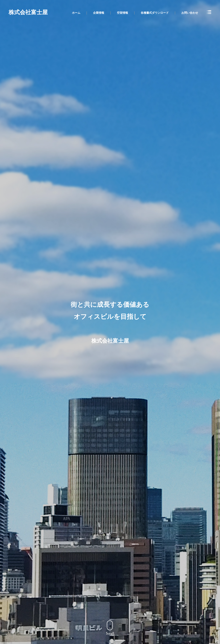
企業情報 (99, 13)
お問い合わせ (190, 13)
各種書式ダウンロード (155, 13)
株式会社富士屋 (28, 13)
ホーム (76, 13)
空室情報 (122, 13)
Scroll (110, 628)
